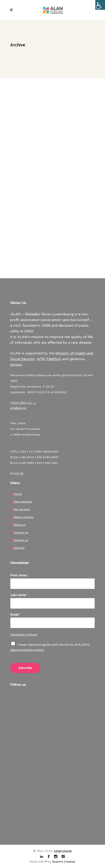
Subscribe (25, 668)
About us (19, 525)
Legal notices (63, 851)
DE (22, 474)
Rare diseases (23, 502)
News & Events (23, 517)
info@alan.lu (18, 408)
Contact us (21, 532)
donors (16, 365)
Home (17, 494)
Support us (21, 540)
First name (19, 575)
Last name (19, 595)
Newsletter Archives (24, 635)
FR (17, 474)
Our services (22, 509)
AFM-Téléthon (49, 359)
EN (12, 474)
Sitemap (19, 548)
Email (15, 615)
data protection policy (27, 650)
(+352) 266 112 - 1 (23, 403)
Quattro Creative (64, 862)
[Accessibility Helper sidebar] (100, 5)
